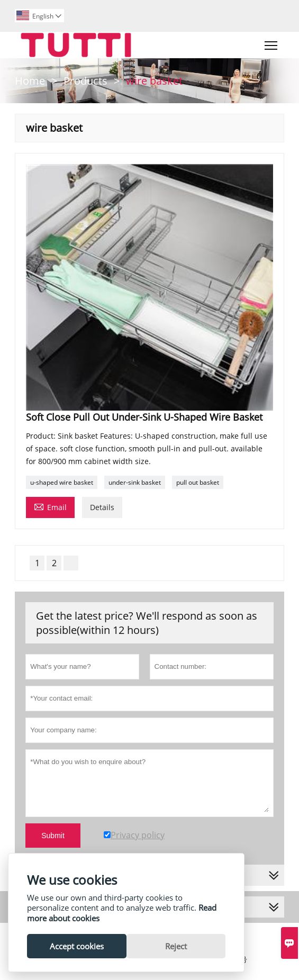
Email (50, 506)
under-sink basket (135, 482)
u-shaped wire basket (62, 482)
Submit (53, 836)
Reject (176, 946)
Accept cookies (77, 946)
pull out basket (198, 482)
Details (102, 507)
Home (30, 81)
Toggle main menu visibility (272, 43)
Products (85, 81)
